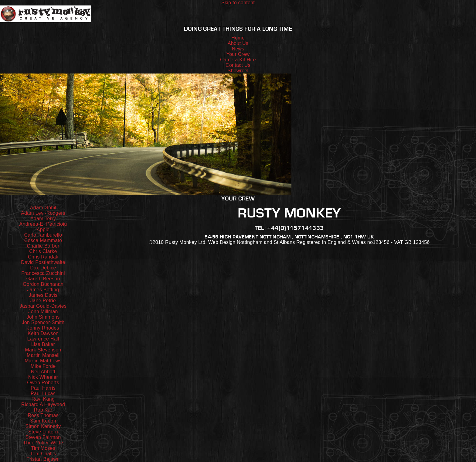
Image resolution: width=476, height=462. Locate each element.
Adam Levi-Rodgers (43, 213)
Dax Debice (43, 268)
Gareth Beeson (43, 279)
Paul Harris (43, 388)
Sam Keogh (43, 421)
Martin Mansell (43, 355)
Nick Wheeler (43, 377)
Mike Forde (43, 366)
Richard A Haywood (43, 404)
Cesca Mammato (43, 240)
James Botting (43, 290)
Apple (43, 229)
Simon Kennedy (43, 426)
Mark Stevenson (43, 350)
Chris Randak (43, 257)
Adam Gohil (43, 208)
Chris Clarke (43, 251)
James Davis (43, 295)
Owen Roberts (43, 383)
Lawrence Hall (43, 339)
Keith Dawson (43, 333)
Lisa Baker (43, 344)
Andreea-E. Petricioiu (43, 224)
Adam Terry (43, 219)
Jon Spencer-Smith (43, 322)
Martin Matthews (43, 361)
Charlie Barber (43, 246)
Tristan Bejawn (43, 459)
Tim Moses (43, 448)
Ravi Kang (43, 399)
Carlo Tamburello (43, 235)
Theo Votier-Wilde (43, 443)
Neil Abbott (43, 372)
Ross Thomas (43, 415)
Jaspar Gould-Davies (43, 306)
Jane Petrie (43, 301)
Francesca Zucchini (43, 273)
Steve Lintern (43, 432)
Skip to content (238, 3)
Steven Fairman (43, 437)
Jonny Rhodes (43, 328)
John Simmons (43, 317)
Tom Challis (43, 454)
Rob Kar (43, 410)
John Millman (43, 311)
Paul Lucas (43, 394)
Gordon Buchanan (43, 284)
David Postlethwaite (43, 262)
